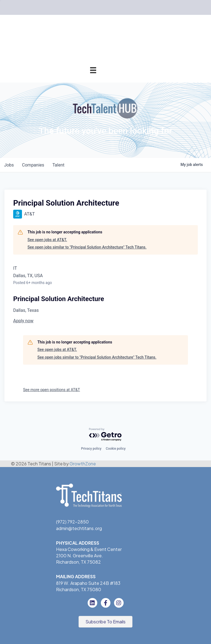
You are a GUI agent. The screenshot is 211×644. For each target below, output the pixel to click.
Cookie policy (116, 449)
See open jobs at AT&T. (47, 240)
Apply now (23, 321)
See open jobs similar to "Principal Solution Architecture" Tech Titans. (87, 247)
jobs (9, 165)
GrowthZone (83, 464)
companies (34, 165)
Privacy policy (91, 449)
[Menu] (93, 70)
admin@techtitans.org (79, 528)
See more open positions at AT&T (52, 390)
